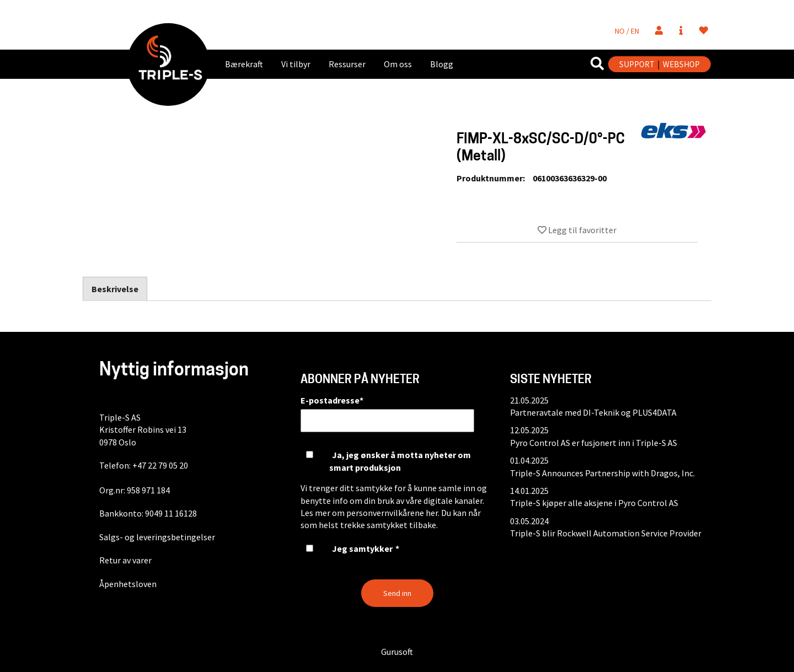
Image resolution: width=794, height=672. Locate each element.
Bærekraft (244, 64)
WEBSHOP (681, 64)
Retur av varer (125, 560)
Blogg (442, 64)
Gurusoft (397, 652)
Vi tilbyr (296, 64)
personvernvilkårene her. (393, 513)
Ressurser (347, 64)
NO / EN (627, 31)
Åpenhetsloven (128, 584)
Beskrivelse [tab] (115, 289)
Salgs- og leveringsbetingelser (157, 537)
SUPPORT (637, 64)
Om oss (398, 64)
